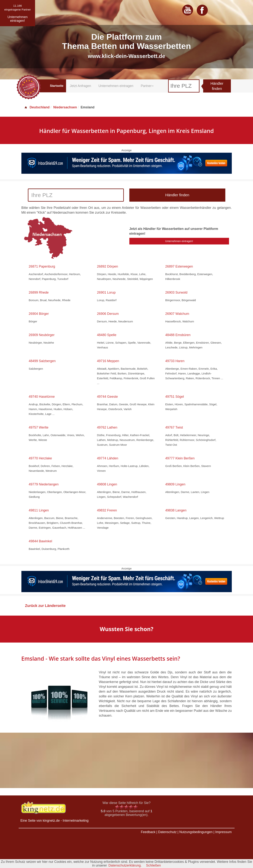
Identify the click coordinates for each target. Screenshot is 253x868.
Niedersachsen (65, 107)
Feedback (148, 832)
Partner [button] (147, 86)
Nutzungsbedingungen (196, 832)
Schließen (154, 865)
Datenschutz (167, 832)
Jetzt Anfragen (80, 86)
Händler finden (217, 86)
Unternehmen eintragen (116, 86)
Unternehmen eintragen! (179, 241)
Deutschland (37, 107)
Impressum (223, 832)
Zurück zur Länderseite (45, 606)
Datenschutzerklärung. (125, 865)
